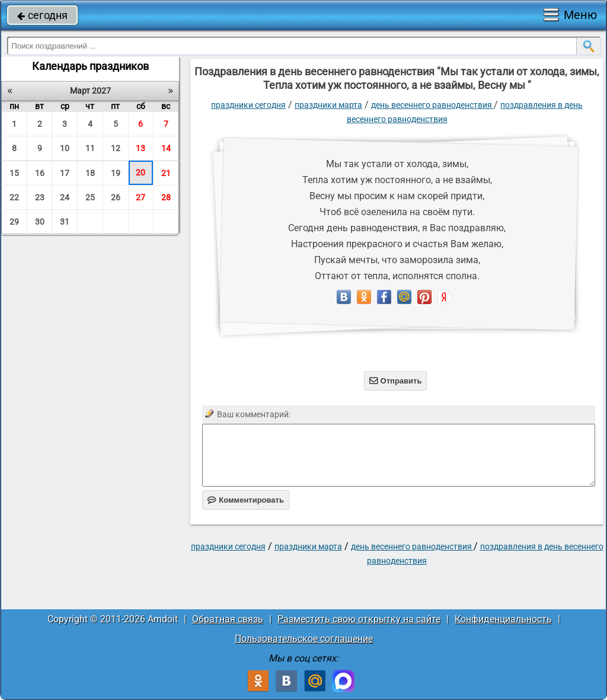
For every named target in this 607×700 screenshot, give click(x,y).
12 (116, 148)
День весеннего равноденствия (432, 105)
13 (140, 148)
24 (65, 197)
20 (140, 172)
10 (65, 148)
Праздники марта (328, 105)
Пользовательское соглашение (304, 639)
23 (40, 197)
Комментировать (246, 500)
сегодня (42, 15)
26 (116, 197)
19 (116, 173)
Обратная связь (228, 619)
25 (90, 197)
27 (140, 197)
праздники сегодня (248, 105)
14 (166, 148)
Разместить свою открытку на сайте (359, 619)
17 (65, 173)
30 (40, 222)
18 (90, 173)
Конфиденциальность (503, 619)
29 (14, 222)
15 (14, 173)
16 (40, 173)
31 (65, 222)
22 (14, 197)
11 (90, 148)
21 (166, 173)
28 (166, 197)
